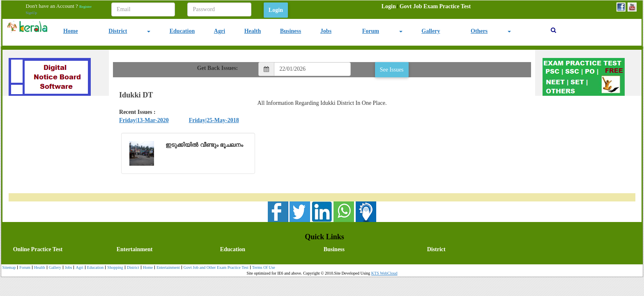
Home (71, 31)
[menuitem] (389, 7)
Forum (371, 31)
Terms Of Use (263, 268)
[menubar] (426, 7)
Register (85, 7)
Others (479, 31)
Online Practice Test (38, 249)
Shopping (114, 268)
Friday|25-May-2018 (214, 120)
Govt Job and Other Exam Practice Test (215, 268)
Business (291, 31)
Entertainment (135, 249)
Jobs (326, 31)
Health (253, 31)
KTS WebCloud (384, 273)
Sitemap (9, 267)
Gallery (431, 31)
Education (182, 31)
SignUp (32, 13)
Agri (220, 31)
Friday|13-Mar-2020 (144, 120)
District (118, 31)
